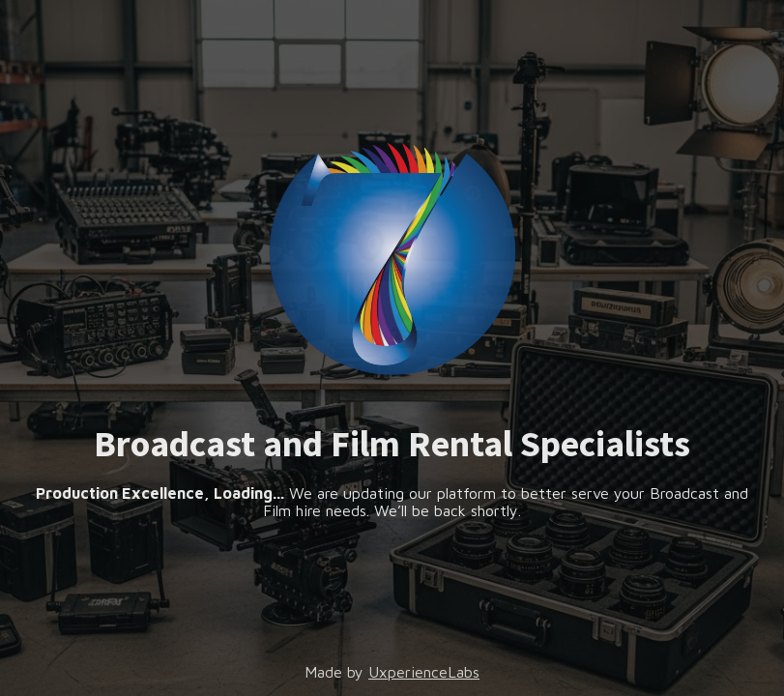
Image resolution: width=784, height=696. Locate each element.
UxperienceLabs (424, 672)
